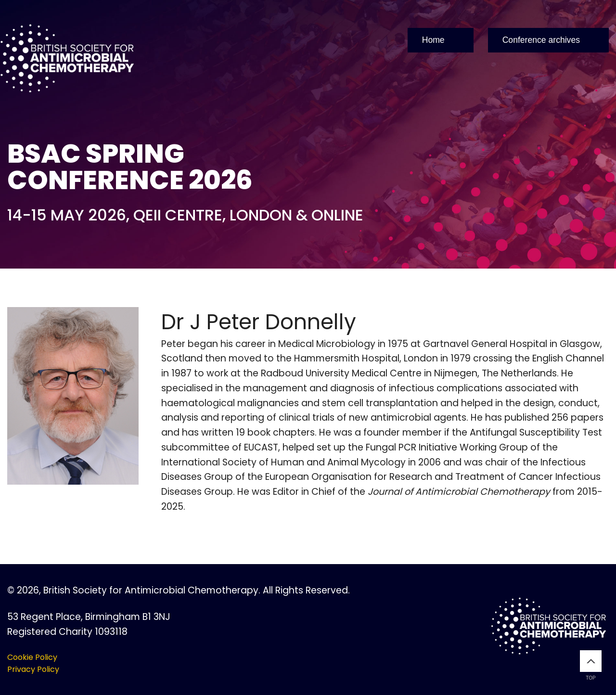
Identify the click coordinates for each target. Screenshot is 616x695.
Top (591, 665)
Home (433, 40)
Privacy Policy (33, 669)
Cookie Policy (32, 657)
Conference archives (541, 40)
